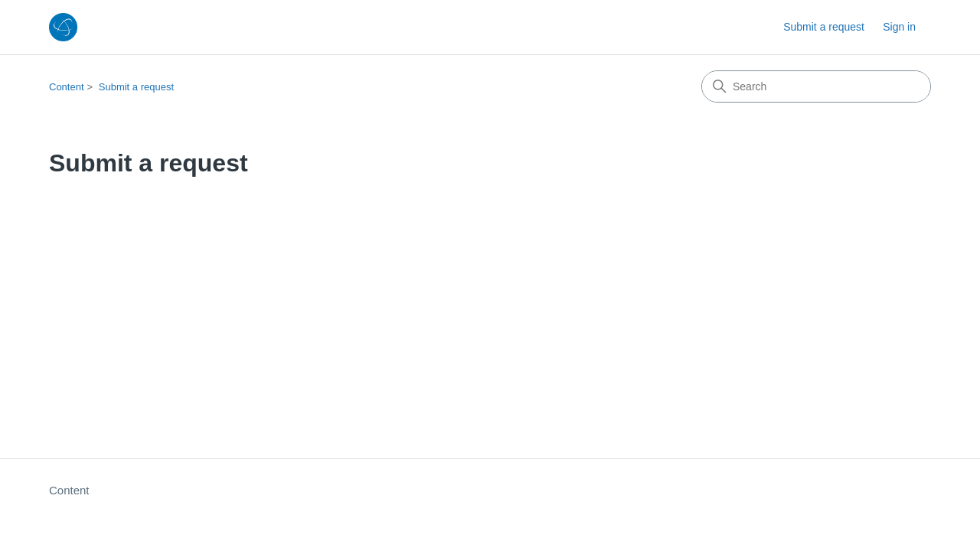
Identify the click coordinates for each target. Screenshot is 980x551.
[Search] (816, 86)
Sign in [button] (899, 27)
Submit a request (824, 27)
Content (67, 87)
